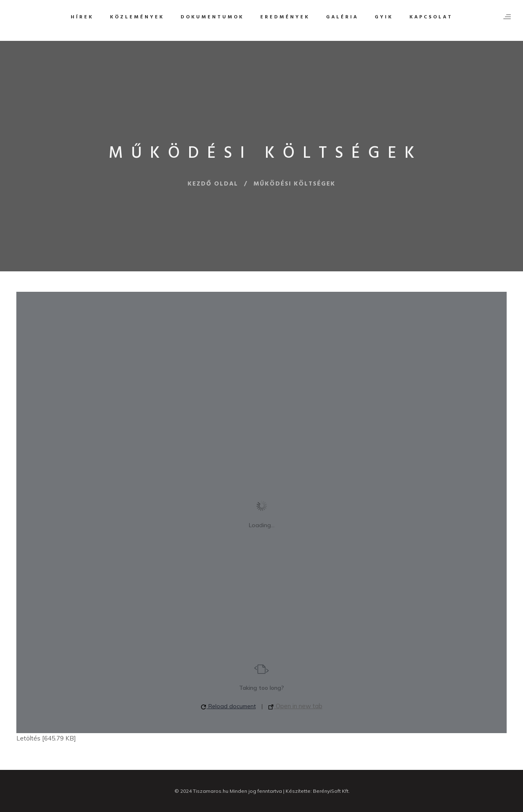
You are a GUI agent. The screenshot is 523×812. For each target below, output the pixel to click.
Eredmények (285, 17)
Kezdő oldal (213, 184)
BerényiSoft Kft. (331, 791)
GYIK (384, 17)
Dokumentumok (212, 17)
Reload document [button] (228, 706)
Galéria (342, 17)
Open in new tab (295, 706)
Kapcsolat (431, 17)
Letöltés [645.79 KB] (46, 738)
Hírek (82, 17)
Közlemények (137, 17)
